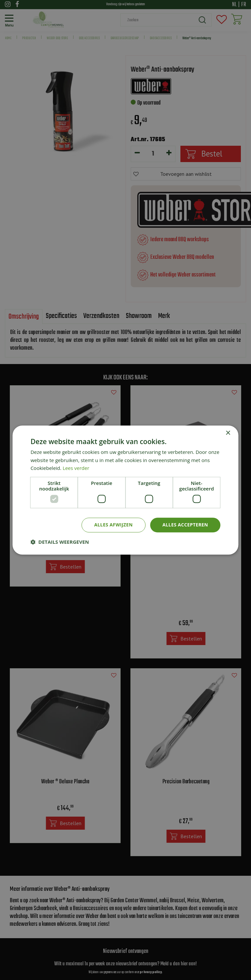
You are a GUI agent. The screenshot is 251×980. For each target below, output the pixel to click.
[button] (60, 542)
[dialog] (125, 490)
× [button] (228, 433)
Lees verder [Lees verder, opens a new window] (76, 468)
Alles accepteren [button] (185, 525)
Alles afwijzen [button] (113, 525)
